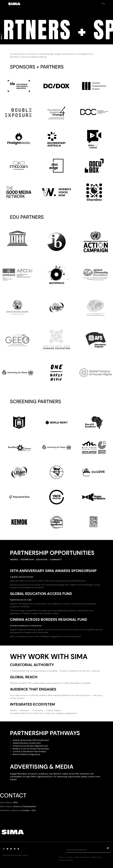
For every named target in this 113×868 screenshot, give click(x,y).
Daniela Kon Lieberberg (10, 810)
